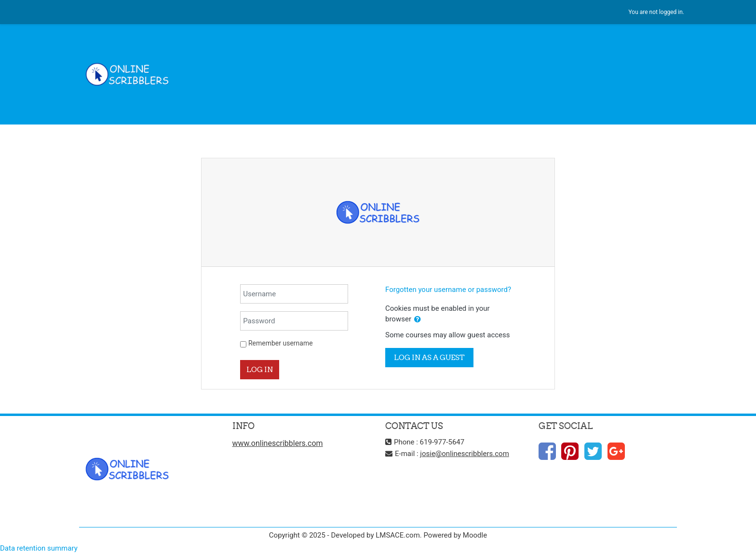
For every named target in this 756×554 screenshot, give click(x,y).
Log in (260, 369)
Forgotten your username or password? (448, 290)
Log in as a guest (429, 357)
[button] (418, 320)
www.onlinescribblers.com (278, 443)
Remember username (281, 343)
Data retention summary (39, 548)
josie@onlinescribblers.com (464, 454)
